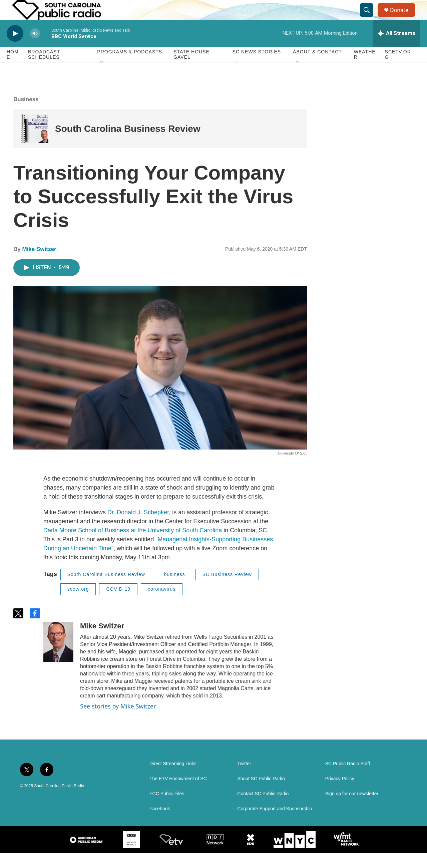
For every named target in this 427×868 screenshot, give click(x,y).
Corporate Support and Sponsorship (275, 824)
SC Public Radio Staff (348, 779)
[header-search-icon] (370, 18)
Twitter (244, 779)
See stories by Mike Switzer (118, 721)
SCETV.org (398, 69)
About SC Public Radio (261, 794)
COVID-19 (118, 604)
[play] (15, 49)
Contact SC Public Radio (263, 809)
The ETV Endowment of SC (178, 794)
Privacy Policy (340, 794)
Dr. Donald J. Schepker (138, 527)
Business (26, 114)
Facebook (160, 824)
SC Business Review (227, 589)
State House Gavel (191, 69)
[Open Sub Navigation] (102, 77)
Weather (365, 69)
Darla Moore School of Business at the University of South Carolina (133, 545)
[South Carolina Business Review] (34, 144)
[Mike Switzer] (58, 657)
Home (13, 69)
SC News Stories (257, 67)
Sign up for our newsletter (352, 809)
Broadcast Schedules (44, 69)
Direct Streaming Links (173, 779)
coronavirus (162, 604)
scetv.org (78, 604)
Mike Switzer (39, 264)
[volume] (35, 49)
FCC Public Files (167, 809)
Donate (403, 18)
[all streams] (396, 48)
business (174, 589)
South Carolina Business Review (128, 144)
